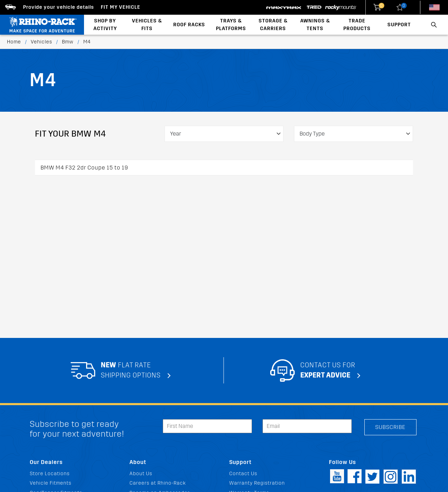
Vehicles (41, 42)
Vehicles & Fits (147, 25)
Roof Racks (189, 25)
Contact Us (243, 474)
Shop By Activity (105, 25)
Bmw (68, 42)
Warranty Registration (257, 483)
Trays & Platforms (231, 25)
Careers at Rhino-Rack (158, 483)
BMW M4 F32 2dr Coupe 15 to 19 (84, 168)
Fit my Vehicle (121, 7)
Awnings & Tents (315, 25)
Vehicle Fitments (51, 483)
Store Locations (50, 474)
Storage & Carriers (273, 25)
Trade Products (357, 25)
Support (399, 25)
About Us (141, 474)
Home (14, 42)
